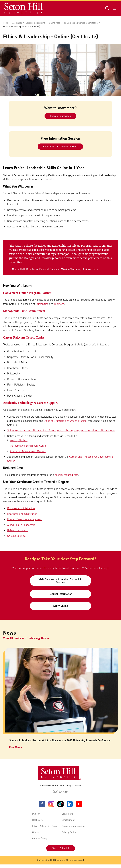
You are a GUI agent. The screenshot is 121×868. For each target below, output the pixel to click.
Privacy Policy (69, 832)
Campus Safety (40, 838)
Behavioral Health (18, 530)
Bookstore (37, 820)
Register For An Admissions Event (60, 146)
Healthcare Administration (22, 514)
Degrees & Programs (35, 23)
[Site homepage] (24, 8)
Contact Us (67, 814)
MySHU (36, 814)
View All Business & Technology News (25, 638)
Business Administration (21, 508)
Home (6, 23)
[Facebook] (42, 804)
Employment (68, 820)
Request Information (60, 116)
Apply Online (60, 606)
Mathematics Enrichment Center (29, 446)
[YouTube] (79, 804)
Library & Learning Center (45, 826)
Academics (17, 23)
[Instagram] (51, 804)
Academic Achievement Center (28, 451)
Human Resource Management (25, 519)
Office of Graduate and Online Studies (65, 421)
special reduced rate (67, 475)
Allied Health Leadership (21, 525)
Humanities (42, 304)
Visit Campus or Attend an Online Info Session (60, 581)
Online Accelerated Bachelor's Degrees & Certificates (73, 23)
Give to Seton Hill (61, 848)
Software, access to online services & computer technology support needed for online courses (61, 430)
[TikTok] (60, 804)
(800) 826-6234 (61, 792)
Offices (36, 832)
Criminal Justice (16, 536)
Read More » (16, 747)
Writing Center (19, 440)
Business (59, 304)
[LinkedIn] (70, 804)
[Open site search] (107, 8)
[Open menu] (115, 8)
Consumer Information (73, 826)
